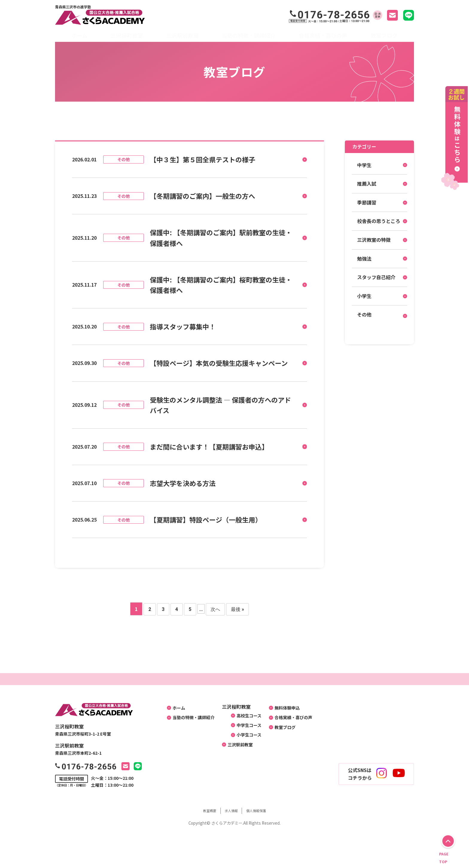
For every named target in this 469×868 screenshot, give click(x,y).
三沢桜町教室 (127, 35)
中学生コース (247, 728)
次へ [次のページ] (215, 609)
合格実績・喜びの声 (323, 35)
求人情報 (231, 810)
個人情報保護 (262, 810)
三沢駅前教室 (182, 35)
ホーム (79, 35)
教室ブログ (384, 35)
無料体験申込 (290, 708)
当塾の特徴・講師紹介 (249, 35)
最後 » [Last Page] (237, 609)
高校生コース (247, 716)
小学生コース (247, 740)
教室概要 (203, 810)
